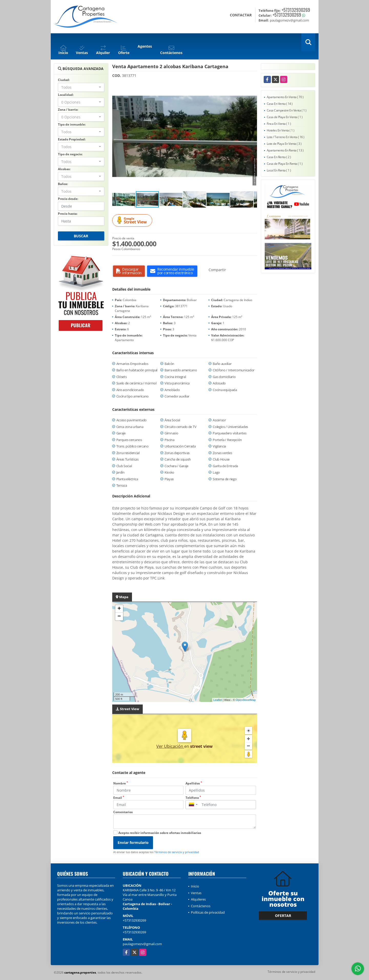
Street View (133, 221)
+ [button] (119, 609)
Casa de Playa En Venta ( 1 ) (285, 117)
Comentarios (123, 812)
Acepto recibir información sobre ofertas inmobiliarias (160, 833)
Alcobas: (64, 169)
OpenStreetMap (246, 700)
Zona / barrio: (68, 110)
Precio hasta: (68, 214)
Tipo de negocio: (70, 154)
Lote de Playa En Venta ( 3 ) (284, 144)
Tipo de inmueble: (72, 124)
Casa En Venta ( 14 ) (280, 104)
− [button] (119, 617)
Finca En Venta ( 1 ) (279, 124)
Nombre (121, 783)
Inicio (195, 886)
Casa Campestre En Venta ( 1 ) (287, 110)
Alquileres (198, 899)
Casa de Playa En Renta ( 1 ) (285, 164)
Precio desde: (68, 199)
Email (119, 798)
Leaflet (218, 700)
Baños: (63, 184)
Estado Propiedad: (72, 139)
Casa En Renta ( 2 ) (279, 157)
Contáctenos (201, 906)
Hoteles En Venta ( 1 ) (281, 130)
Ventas (196, 893)
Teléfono (193, 798)
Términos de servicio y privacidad (177, 852)
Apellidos (194, 783)
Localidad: (66, 95)
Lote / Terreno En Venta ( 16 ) (286, 137)
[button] (252, 87)
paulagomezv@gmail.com (142, 944)
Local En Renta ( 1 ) (279, 170)
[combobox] (81, 87)
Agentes (145, 46)
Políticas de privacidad (208, 912)
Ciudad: (64, 80)
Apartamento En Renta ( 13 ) (285, 150)
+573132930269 (296, 10)
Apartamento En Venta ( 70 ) (285, 97)
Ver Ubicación (170, 746)
